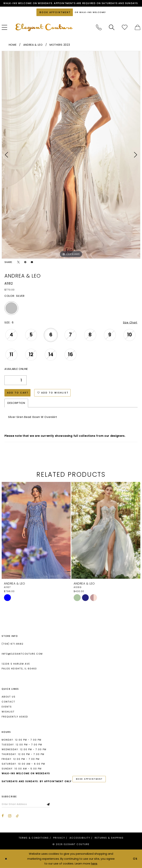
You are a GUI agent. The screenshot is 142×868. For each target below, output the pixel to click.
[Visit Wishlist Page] (125, 27)
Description (16, 403)
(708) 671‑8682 (13, 644)
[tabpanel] (71, 155)
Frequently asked (15, 717)
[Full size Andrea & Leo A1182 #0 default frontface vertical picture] (71, 155)
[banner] (44, 27)
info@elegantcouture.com (22, 654)
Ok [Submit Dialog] (136, 859)
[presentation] (36, 530)
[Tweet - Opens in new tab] (18, 262)
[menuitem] (99, 27)
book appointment (89, 779)
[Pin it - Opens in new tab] (25, 262)
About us (9, 697)
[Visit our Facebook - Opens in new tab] (3, 816)
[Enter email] (26, 804)
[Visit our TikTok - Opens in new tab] (17, 816)
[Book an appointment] (55, 12)
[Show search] (112, 27)
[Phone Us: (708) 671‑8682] (99, 27)
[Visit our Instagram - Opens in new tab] (10, 816)
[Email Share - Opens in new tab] (32, 262)
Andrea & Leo (33, 45)
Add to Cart (18, 393)
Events (7, 707)
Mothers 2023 (60, 45)
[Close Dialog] (6, 859)
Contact (8, 702)
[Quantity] (16, 380)
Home (13, 45)
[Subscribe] (48, 804)
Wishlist (8, 712)
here (94, 863)
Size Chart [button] (130, 322)
